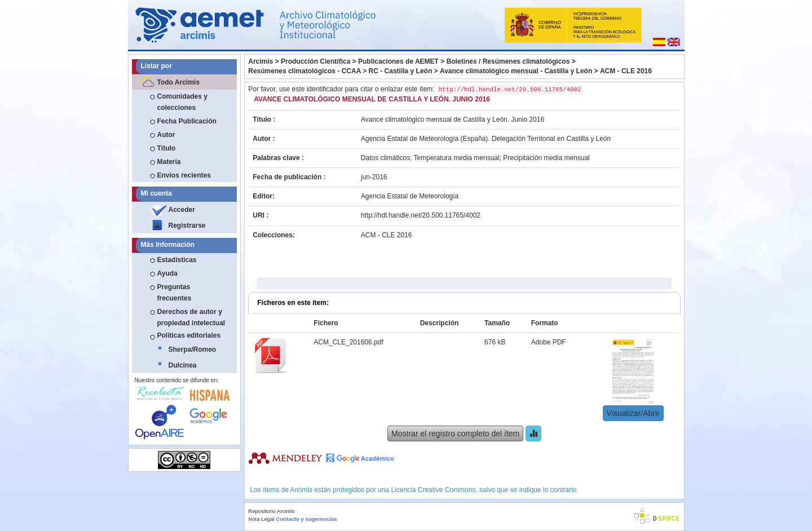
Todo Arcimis (178, 82)
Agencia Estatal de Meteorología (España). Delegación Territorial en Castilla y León (486, 139)
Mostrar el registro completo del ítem (455, 433)
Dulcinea (183, 365)
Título (167, 148)
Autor (166, 135)
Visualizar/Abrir (633, 413)
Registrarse (187, 225)
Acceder (182, 210)
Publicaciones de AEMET (398, 61)
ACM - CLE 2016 (626, 71)
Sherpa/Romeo (193, 349)
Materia (169, 162)
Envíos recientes (184, 175)
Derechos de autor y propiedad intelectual (191, 317)
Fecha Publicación (187, 121)
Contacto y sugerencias (306, 519)
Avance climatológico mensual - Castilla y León (516, 71)
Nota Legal (261, 519)
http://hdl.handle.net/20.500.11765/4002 (421, 215)
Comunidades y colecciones (182, 102)
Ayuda (167, 273)
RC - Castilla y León (401, 71)
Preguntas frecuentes (175, 293)
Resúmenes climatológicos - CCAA (304, 71)
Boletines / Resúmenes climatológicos (508, 61)
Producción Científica (315, 61)
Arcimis (261, 61)
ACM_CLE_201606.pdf (348, 342)
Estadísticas (177, 260)
